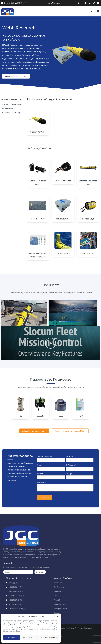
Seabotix (40, 416)
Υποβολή (45, 497)
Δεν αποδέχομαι (29, 637)
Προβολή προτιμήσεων (49, 637)
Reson (61, 416)
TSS (20, 416)
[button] (57, 616)
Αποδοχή (12, 637)
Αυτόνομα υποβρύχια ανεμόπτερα (12, 106)
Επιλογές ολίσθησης (12, 112)
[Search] (79, 3)
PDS (81, 416)
